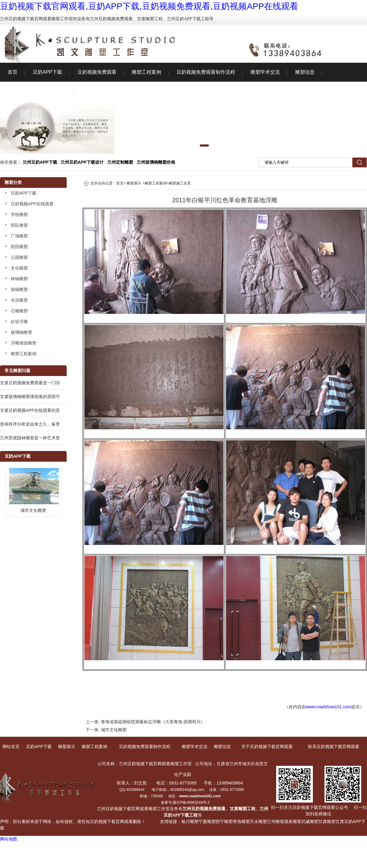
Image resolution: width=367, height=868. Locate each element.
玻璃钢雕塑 (21, 332)
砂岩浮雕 (19, 322)
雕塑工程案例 (146, 72)
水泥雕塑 (19, 300)
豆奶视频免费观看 (97, 72)
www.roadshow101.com (328, 707)
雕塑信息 (305, 72)
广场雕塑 (19, 236)
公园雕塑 (19, 257)
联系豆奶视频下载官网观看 (111, 91)
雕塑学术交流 (265, 72)
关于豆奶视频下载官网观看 (37, 91)
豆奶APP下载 (47, 72)
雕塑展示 (134, 183)
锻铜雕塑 (19, 289)
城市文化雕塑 (114, 730)
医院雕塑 (19, 247)
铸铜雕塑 (19, 279)
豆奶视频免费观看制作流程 (206, 72)
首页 (13, 72)
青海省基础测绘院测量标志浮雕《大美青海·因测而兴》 (153, 722)
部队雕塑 (19, 225)
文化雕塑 (19, 268)
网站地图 (9, 839)
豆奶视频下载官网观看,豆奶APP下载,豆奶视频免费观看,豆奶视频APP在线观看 (149, 6)
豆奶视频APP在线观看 (32, 204)
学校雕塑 (19, 214)
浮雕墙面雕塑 (24, 343)
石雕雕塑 (19, 311)
